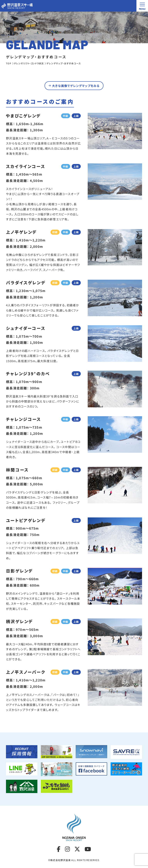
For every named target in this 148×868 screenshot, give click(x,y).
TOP (9, 63)
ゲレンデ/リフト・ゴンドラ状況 (30, 63)
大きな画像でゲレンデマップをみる (76, 86)
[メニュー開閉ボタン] (142, 6)
